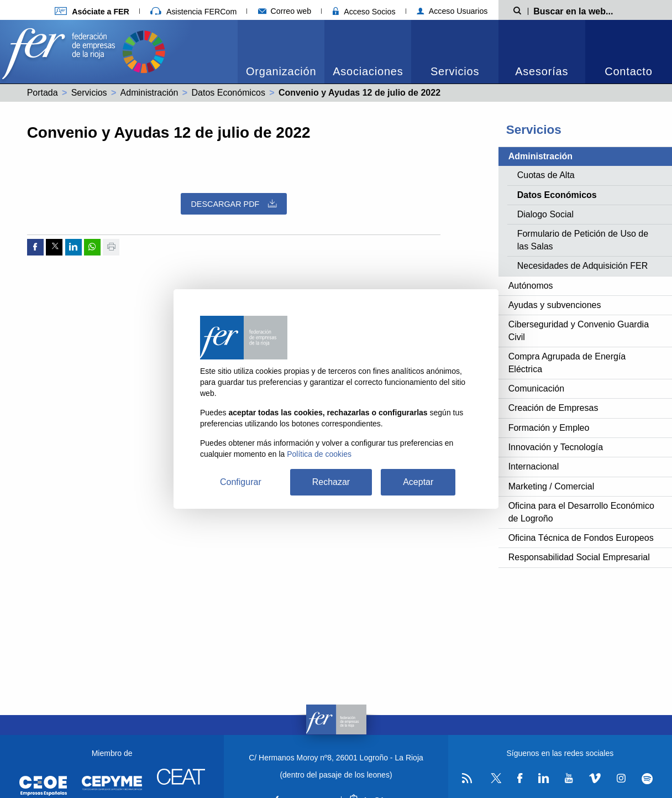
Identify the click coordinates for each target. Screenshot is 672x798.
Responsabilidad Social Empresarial (579, 557)
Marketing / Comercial (552, 486)
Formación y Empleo (549, 428)
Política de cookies (319, 454)
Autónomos (531, 286)
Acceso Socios (364, 12)
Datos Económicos (229, 93)
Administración (149, 93)
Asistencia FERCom (193, 12)
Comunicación (536, 388)
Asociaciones (368, 71)
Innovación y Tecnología (556, 447)
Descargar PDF (233, 204)
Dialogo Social (545, 214)
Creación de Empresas (553, 408)
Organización (281, 71)
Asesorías (542, 71)
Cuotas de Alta (546, 175)
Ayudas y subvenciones (555, 305)
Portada (43, 93)
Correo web (285, 11)
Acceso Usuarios (452, 11)
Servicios (455, 71)
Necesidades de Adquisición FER (583, 266)
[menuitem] (281, 52)
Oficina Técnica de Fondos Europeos (581, 538)
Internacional (534, 466)
